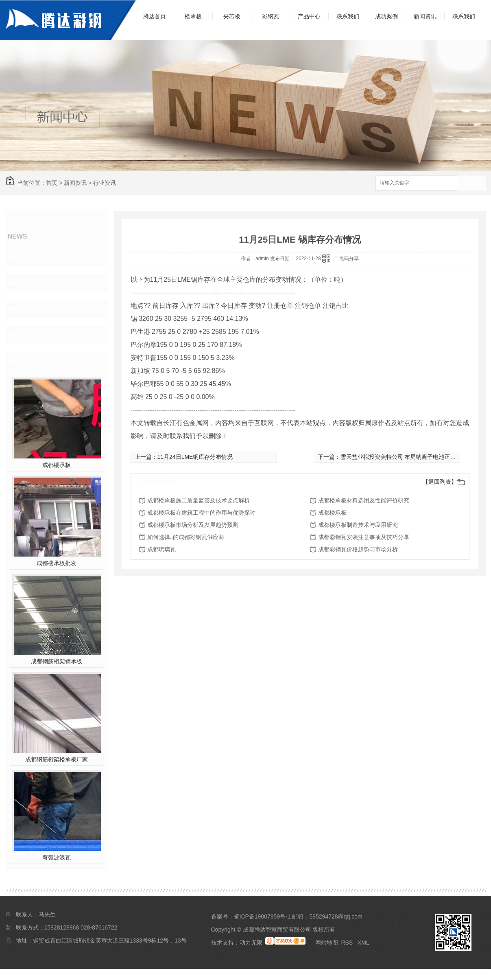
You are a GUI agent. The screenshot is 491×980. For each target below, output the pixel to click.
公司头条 (33, 257)
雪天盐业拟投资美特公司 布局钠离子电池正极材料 (404, 457)
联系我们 (348, 16)
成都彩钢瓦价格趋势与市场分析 (358, 549)
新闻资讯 (425, 16)
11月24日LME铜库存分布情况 (195, 457)
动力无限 (251, 943)
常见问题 (33, 309)
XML (363, 943)
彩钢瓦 (271, 16)
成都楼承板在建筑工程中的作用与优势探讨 (201, 513)
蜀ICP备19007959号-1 (262, 916)
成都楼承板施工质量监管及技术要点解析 (199, 500)
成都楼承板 (57, 465)
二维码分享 (347, 259)
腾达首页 (155, 16)
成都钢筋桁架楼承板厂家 (57, 759)
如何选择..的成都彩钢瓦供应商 (186, 537)
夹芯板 (232, 16)
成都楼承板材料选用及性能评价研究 (364, 500)
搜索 (471, 183)
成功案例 (386, 16)
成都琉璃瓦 (161, 549)
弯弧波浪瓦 (57, 857)
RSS (348, 943)
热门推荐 (33, 361)
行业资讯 (105, 183)
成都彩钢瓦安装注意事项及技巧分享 (364, 537)
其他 (25, 335)
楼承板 (193, 16)
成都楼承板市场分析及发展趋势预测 (193, 525)
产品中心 (309, 16)
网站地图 (327, 943)
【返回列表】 (440, 482)
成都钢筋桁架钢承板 (57, 661)
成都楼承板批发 (57, 563)
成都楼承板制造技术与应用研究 (358, 525)
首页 (52, 183)
